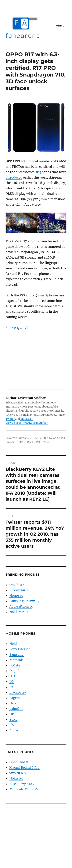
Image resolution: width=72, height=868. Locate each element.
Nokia (14, 644)
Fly (12, 725)
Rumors (10, 442)
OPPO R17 (25, 442)
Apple (14, 730)
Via (27, 328)
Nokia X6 (16, 778)
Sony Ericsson (20, 649)
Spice (13, 719)
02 (11, 687)
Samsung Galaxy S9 (24, 601)
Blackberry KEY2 (22, 784)
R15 (39, 172)
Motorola (17, 660)
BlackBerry (18, 692)
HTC (13, 676)
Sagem (15, 698)
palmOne (16, 709)
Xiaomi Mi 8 (19, 590)
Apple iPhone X (21, 606)
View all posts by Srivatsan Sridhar (27, 423)
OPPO (61, 438)
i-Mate (15, 665)
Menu (60, 26)
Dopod (14, 671)
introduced (14, 177)
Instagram (27, 419)
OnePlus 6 (17, 585)
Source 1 (12, 328)
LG (12, 682)
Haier (14, 703)
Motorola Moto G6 (24, 789)
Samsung (17, 654)
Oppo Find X (19, 762)
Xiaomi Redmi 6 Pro (24, 768)
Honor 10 (16, 596)
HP (12, 714)
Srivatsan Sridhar (16, 438)
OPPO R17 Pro (41, 442)
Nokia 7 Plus (19, 612)
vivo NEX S (18, 773)
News (53, 438)
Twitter (10, 419)
